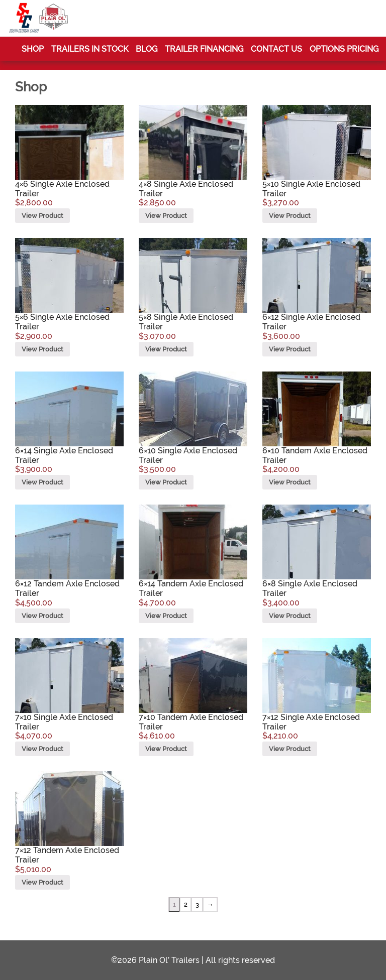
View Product (42, 216)
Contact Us (276, 49)
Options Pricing (344, 49)
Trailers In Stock (90, 49)
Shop (33, 49)
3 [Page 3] (197, 904)
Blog (147, 49)
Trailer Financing (204, 49)
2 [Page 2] (186, 904)
